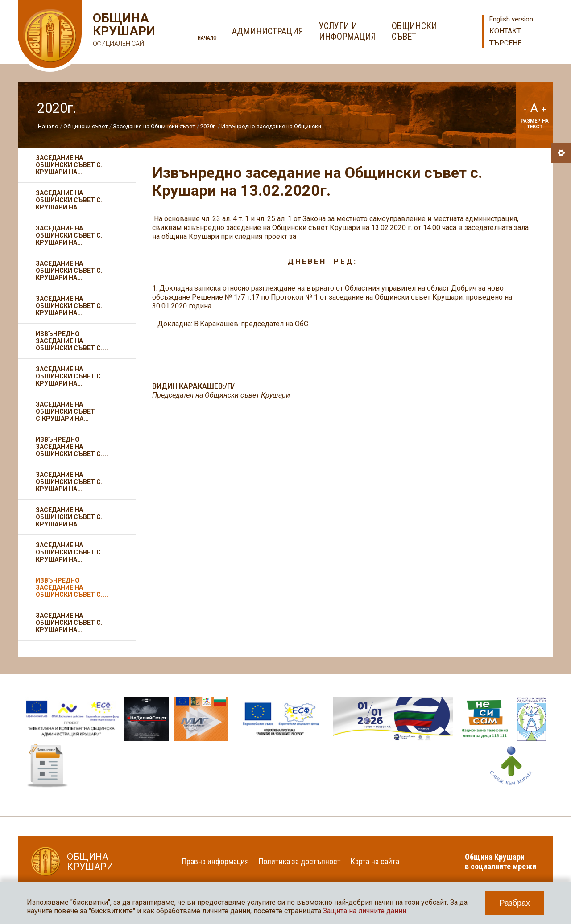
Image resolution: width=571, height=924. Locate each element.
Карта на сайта (375, 861)
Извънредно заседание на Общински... (273, 126)
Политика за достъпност (300, 861)
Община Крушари (123, 31)
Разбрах (515, 903)
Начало (207, 38)
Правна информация (215, 861)
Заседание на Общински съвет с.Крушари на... (65, 411)
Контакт (505, 31)
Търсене (505, 43)
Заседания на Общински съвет (154, 126)
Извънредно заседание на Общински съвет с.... (72, 341)
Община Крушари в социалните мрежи (501, 862)
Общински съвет (86, 126)
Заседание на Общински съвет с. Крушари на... (69, 165)
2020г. (208, 126)
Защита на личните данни (365, 911)
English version (511, 19)
